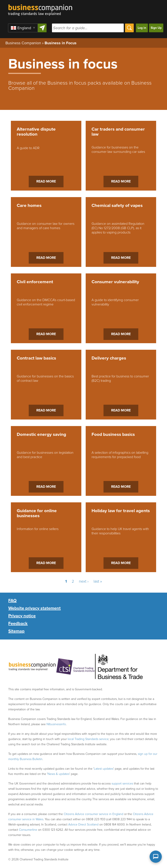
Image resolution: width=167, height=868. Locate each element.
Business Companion (23, 43)
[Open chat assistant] (156, 857)
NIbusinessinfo (56, 724)
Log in (142, 28)
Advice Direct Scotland (83, 825)
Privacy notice (22, 616)
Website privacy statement (34, 608)
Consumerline (28, 830)
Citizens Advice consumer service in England (94, 814)
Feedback (18, 624)
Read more (46, 181)
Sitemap (16, 631)
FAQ (12, 601)
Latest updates (104, 769)
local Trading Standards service (88, 739)
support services (122, 784)
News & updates (58, 774)
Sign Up (156, 28)
